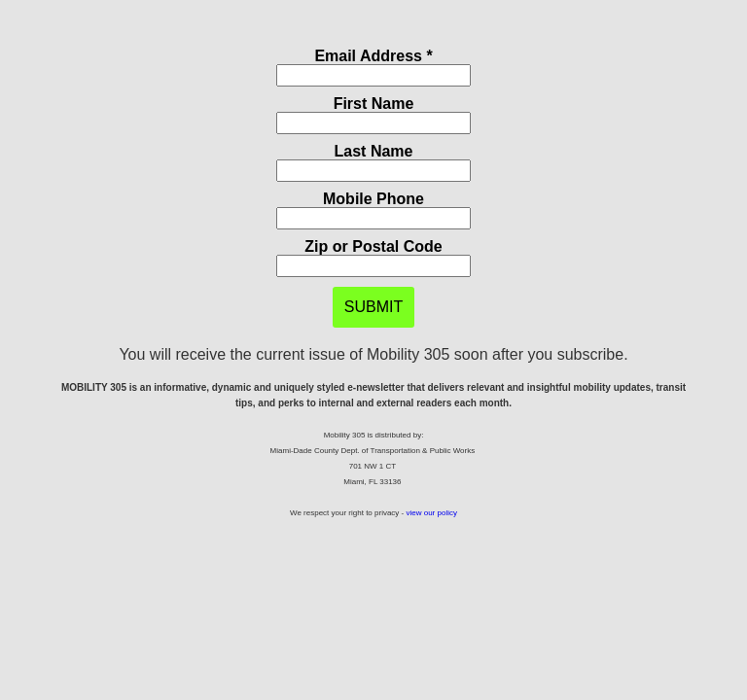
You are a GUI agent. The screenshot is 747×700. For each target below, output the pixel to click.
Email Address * (373, 56)
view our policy (431, 513)
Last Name (374, 151)
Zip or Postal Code (373, 246)
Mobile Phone (373, 199)
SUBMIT (373, 307)
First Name (374, 104)
